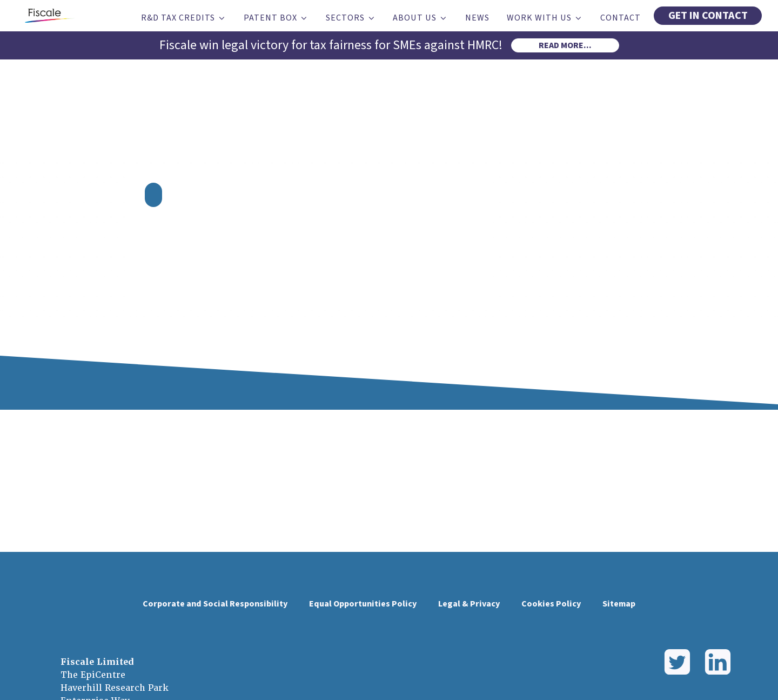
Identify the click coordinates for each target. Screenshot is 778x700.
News (477, 18)
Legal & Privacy (469, 604)
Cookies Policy (551, 604)
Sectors (351, 18)
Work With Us (545, 18)
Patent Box (276, 18)
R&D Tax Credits (184, 18)
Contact (621, 18)
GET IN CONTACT (708, 16)
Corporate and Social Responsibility (215, 604)
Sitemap (619, 604)
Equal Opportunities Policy (363, 604)
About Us (420, 18)
